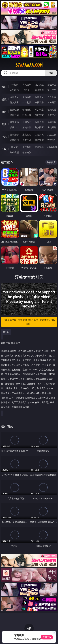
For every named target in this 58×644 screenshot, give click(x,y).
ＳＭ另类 (52, 102)
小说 (4, 137)
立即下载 (47, 637)
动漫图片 (52, 122)
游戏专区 (52, 85)
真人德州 (27, 85)
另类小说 (27, 140)
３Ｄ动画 (52, 97)
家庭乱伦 (27, 135)
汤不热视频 (52, 147)
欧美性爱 (52, 110)
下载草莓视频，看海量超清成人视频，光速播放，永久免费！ (29, 322)
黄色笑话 (39, 140)
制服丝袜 (14, 115)
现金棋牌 (39, 90)
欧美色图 (39, 122)
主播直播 (39, 102)
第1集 (6, 332)
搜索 (51, 73)
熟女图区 (39, 127)
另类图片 (52, 127)
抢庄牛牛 (52, 90)
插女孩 (14, 147)
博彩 (4, 87)
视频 (4, 99)
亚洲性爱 (14, 110)
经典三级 (27, 115)
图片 (4, 124)
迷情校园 (14, 140)
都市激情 (14, 135)
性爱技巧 (52, 140)
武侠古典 (52, 135)
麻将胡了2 (14, 90)
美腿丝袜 (14, 127)
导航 (4, 149)
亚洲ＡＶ (14, 97)
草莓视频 (39, 147)
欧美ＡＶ (39, 97)
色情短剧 (27, 152)
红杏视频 (14, 152)
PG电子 (14, 85)
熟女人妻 (14, 102)
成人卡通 (39, 110)
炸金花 (27, 90)
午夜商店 (27, 147)
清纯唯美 (27, 127)
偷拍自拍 (27, 110)
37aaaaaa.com (29, 65)
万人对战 (39, 85)
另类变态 (52, 115)
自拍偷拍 (27, 97)
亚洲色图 (27, 122)
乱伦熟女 (39, 115)
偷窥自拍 (14, 122)
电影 (4, 112)
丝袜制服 (27, 102)
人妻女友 (39, 135)
